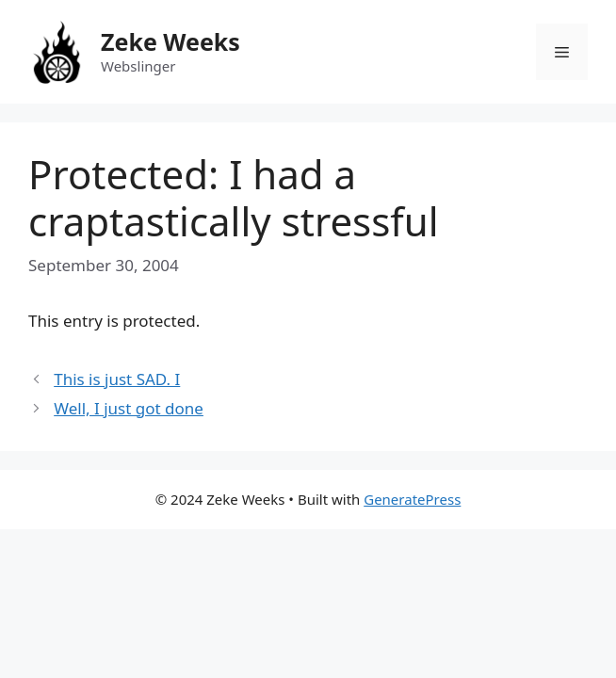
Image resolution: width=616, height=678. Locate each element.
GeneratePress (412, 499)
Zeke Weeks (170, 41)
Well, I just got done (129, 408)
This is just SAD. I (117, 379)
